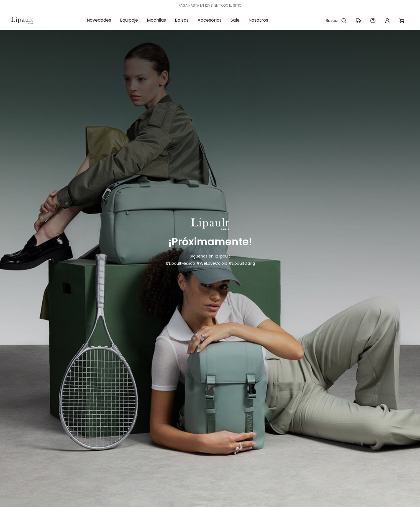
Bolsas (182, 20)
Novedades (99, 20)
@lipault (222, 256)
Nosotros (258, 20)
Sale (235, 20)
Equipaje (129, 20)
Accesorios (210, 20)
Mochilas (156, 20)
